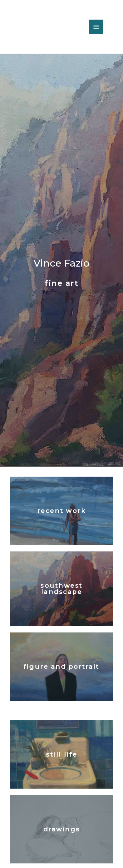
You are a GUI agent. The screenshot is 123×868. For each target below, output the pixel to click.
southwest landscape (61, 589)
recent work (62, 511)
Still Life (61, 754)
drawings (62, 829)
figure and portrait (61, 667)
